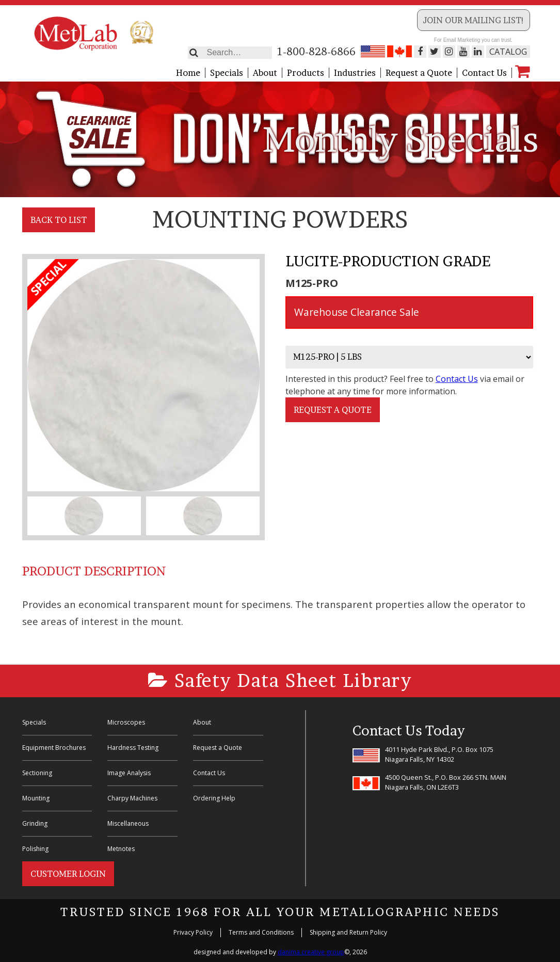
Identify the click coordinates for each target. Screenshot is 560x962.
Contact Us (484, 73)
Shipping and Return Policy (348, 932)
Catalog (508, 52)
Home (188, 73)
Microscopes (126, 722)
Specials (227, 73)
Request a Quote (419, 73)
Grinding (35, 823)
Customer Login (68, 874)
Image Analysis (129, 773)
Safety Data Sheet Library (280, 680)
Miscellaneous (128, 823)
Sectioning (37, 773)
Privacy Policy (193, 932)
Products (306, 73)
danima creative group (311, 952)
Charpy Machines (132, 798)
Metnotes (121, 849)
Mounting (36, 798)
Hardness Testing (133, 748)
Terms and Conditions (261, 932)
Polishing (35, 849)
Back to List (59, 220)
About (265, 73)
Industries (355, 73)
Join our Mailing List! (474, 20)
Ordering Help (214, 798)
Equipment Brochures (54, 748)
